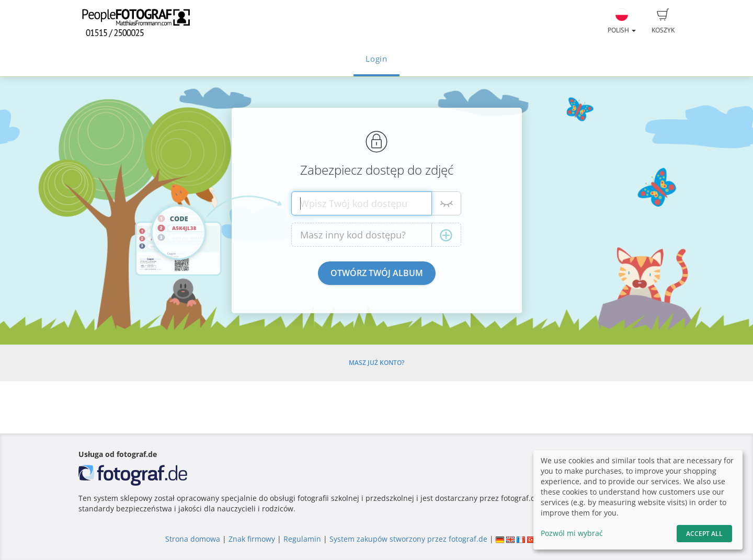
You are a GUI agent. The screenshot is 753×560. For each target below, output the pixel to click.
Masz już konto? (376, 363)
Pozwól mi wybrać (572, 533)
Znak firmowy (253, 539)
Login (376, 59)
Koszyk (663, 21)
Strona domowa (193, 539)
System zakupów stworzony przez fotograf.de (408, 539)
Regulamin (302, 539)
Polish (622, 21)
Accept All (704, 534)
